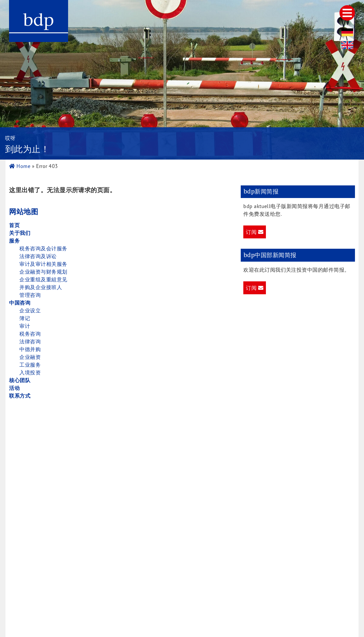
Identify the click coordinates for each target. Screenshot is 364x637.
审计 (25, 326)
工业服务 (30, 365)
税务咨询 (30, 334)
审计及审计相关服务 (43, 264)
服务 (14, 241)
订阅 (255, 232)
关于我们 (20, 233)
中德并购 (30, 349)
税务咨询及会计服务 (43, 248)
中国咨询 (20, 303)
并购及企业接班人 (41, 287)
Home (20, 166)
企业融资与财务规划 (43, 272)
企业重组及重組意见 (43, 279)
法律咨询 (30, 341)
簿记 (25, 318)
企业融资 (30, 357)
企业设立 (30, 310)
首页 (14, 225)
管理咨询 (30, 295)
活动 (14, 388)
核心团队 (20, 380)
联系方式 (20, 396)
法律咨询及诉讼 (38, 256)
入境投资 (30, 372)
